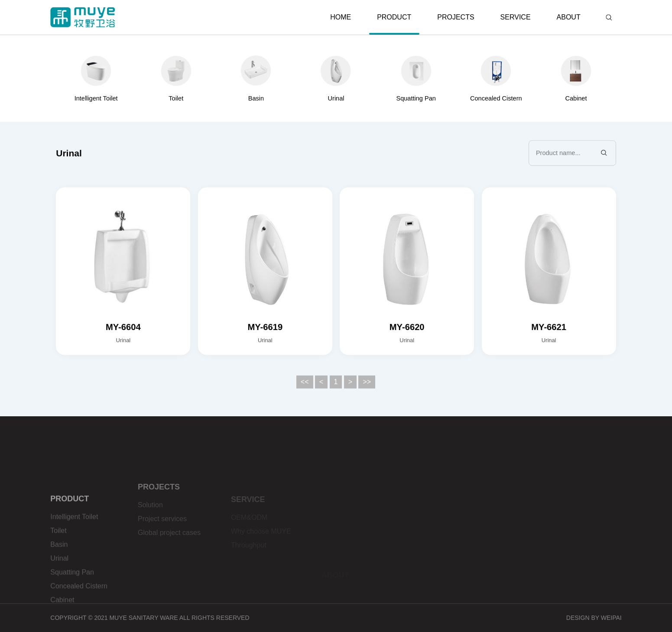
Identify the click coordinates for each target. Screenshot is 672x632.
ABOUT (569, 17)
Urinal (59, 594)
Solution (150, 522)
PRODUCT (394, 24)
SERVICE (516, 17)
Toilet (58, 566)
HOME (341, 17)
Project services (162, 536)
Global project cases (169, 550)
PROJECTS (456, 17)
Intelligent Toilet (74, 553)
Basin (59, 580)
